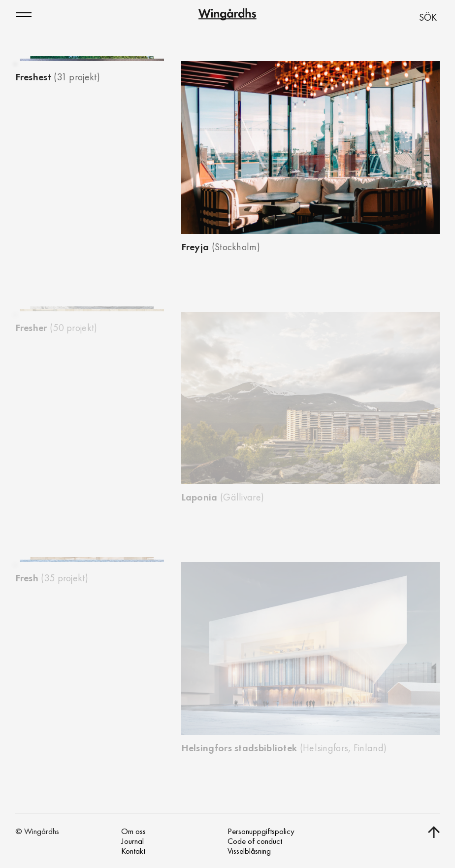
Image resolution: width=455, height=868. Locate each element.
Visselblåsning (249, 851)
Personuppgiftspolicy (261, 831)
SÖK (428, 17)
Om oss (133, 831)
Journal (132, 841)
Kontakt (133, 851)
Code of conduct (255, 841)
